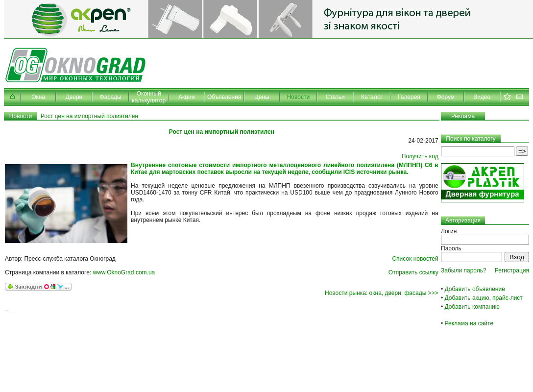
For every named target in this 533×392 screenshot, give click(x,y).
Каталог (372, 97)
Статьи (335, 97)
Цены (262, 97)
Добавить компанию (472, 307)
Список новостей (415, 259)
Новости (298, 97)
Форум (446, 97)
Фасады (111, 97)
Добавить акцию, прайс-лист (484, 298)
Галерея (409, 97)
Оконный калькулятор (149, 97)
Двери (74, 97)
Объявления (224, 97)
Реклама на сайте (469, 323)
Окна (38, 97)
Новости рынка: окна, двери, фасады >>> (382, 293)
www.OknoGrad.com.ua (124, 272)
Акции (187, 97)
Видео (482, 97)
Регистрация (512, 270)
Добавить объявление (475, 289)
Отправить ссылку (413, 272)
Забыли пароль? (464, 270)
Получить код (420, 156)
